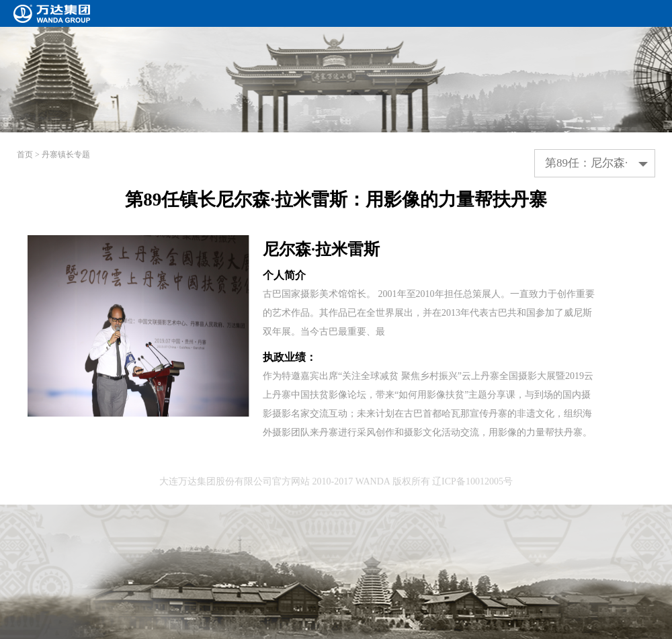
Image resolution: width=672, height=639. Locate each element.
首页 (25, 155)
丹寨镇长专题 (66, 155)
